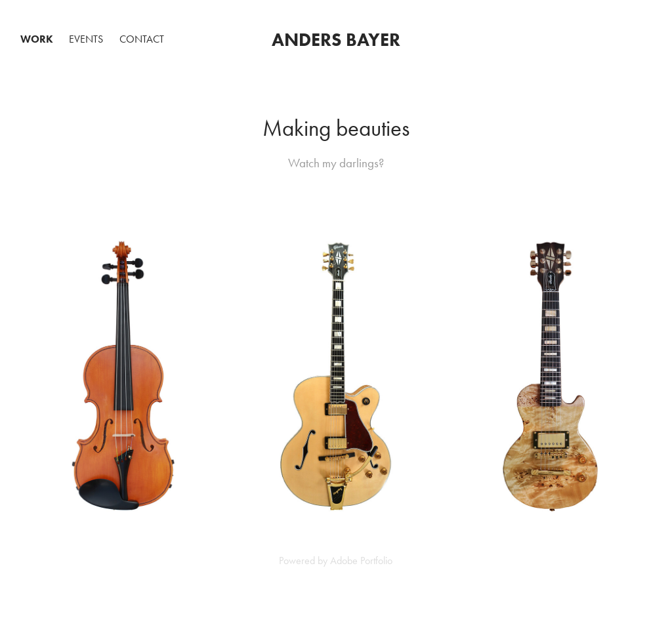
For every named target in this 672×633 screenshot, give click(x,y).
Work (37, 39)
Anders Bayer (336, 39)
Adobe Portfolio (361, 561)
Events (86, 39)
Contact (142, 39)
